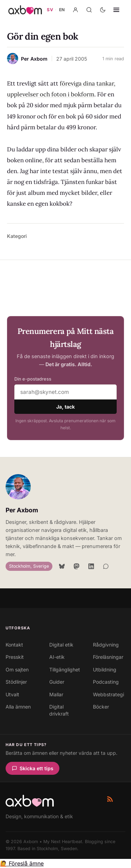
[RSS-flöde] (110, 799)
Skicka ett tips (33, 768)
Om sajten (17, 669)
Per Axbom (22, 510)
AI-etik (57, 657)
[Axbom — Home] (25, 10)
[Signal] (106, 566)
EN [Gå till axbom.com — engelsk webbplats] (62, 10)
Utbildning (105, 669)
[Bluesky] (62, 566)
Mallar (56, 694)
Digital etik (61, 645)
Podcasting (106, 682)
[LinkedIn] (91, 566)
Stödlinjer (16, 682)
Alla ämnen (18, 707)
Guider (57, 682)
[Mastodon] (77, 566)
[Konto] (75, 10)
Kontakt (14, 645)
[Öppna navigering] (116, 10)
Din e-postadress (33, 379)
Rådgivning (106, 645)
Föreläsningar (108, 657)
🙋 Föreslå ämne (22, 863)
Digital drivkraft (59, 710)
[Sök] (89, 10)
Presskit (15, 657)
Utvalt (12, 694)
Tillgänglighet (65, 669)
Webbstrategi (108, 694)
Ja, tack (65, 407)
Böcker (101, 707)
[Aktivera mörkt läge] (103, 10)
